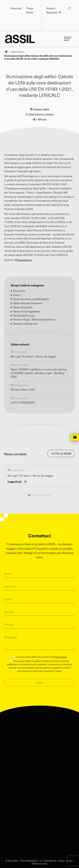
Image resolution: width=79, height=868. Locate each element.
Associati (16, 8)
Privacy (61, 856)
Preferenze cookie (39, 858)
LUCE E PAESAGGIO (23, 397)
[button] (29, 490)
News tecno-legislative (26, 306)
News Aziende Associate (28, 298)
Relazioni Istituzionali (25, 318)
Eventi (49, 109)
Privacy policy (60, 652)
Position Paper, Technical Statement (34, 314)
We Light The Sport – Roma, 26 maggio (33, 351)
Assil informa (17, 47)
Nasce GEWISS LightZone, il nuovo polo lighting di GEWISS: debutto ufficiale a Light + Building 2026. (39, 368)
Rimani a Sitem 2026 (23, 384)
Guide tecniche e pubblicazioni (31, 294)
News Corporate (23, 302)
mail (75, 437)
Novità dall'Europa (24, 310)
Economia (19, 286)
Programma (22, 255)
